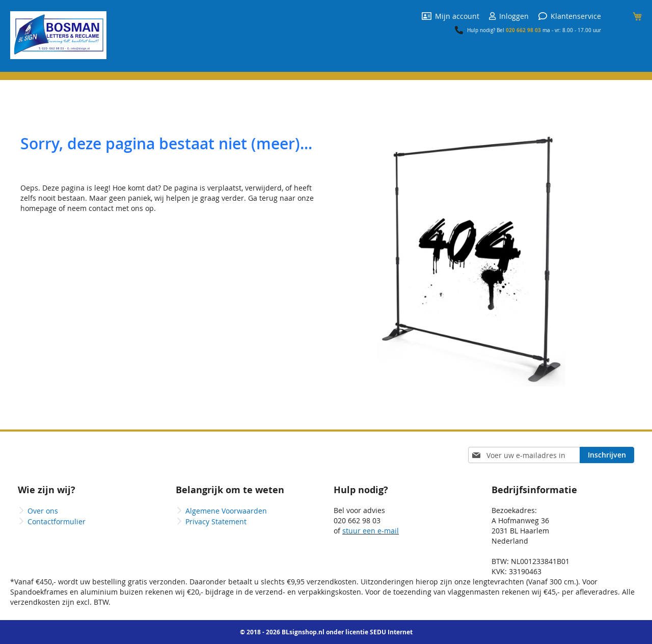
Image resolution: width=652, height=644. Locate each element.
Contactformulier (57, 521)
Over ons (43, 511)
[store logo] (58, 35)
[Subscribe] (607, 455)
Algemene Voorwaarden (226, 511)
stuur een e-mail (371, 531)
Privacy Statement (216, 521)
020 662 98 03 (523, 30)
